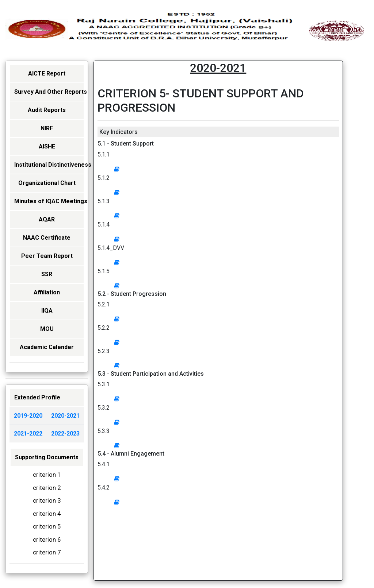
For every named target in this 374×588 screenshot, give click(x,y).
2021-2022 (28, 434)
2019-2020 (28, 416)
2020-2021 (65, 416)
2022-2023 (65, 434)
